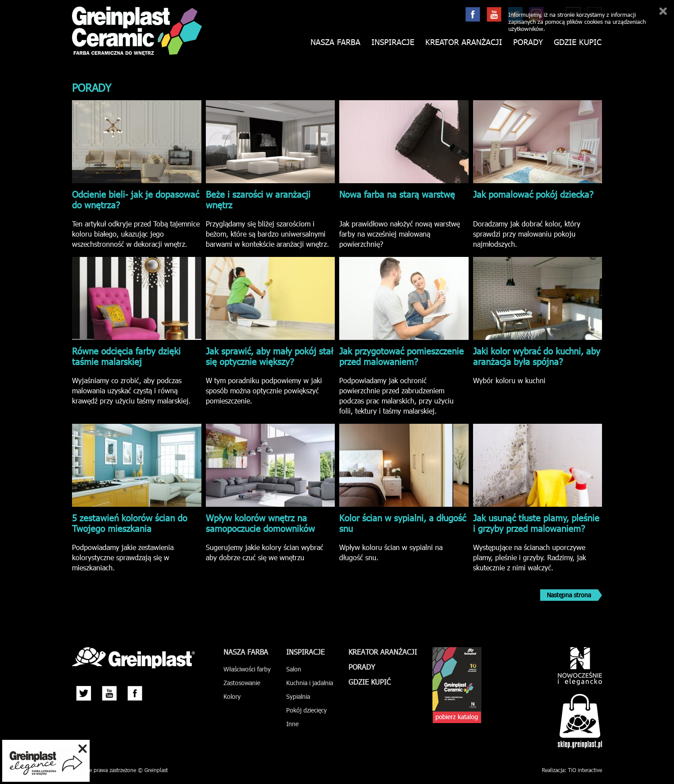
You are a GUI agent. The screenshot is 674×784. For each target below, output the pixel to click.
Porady (528, 42)
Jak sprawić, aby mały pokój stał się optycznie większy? (269, 356)
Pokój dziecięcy (307, 710)
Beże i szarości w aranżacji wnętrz (258, 199)
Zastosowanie (242, 683)
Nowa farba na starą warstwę (397, 194)
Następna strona (569, 595)
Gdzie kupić (578, 42)
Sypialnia (298, 696)
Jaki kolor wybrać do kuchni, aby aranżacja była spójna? (537, 356)
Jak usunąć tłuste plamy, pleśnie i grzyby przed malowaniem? (536, 523)
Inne (292, 724)
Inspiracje (393, 42)
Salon (294, 669)
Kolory (232, 696)
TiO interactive (585, 770)
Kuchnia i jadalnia (310, 683)
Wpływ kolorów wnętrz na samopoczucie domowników (260, 523)
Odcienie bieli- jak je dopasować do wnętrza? (136, 199)
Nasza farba (335, 42)
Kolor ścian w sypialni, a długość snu (403, 523)
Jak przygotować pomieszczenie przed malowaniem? (401, 356)
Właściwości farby (247, 669)
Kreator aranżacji (464, 42)
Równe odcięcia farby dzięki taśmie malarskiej (126, 356)
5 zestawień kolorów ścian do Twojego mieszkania (130, 523)
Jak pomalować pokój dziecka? (533, 194)
